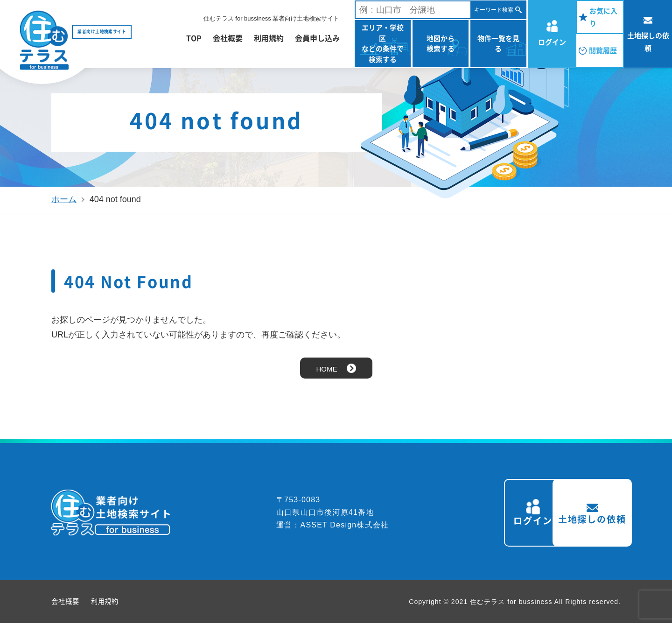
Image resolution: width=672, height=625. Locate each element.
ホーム (64, 199)
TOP (194, 38)
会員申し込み (317, 38)
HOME (327, 369)
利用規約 (269, 38)
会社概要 (228, 38)
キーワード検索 (494, 10)
